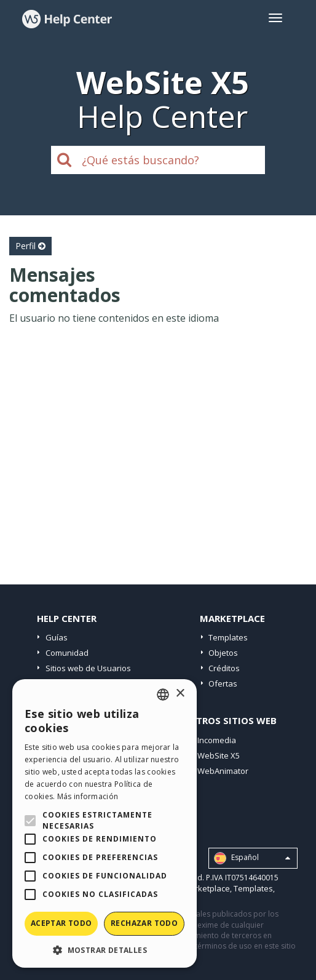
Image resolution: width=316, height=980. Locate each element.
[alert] (105, 823)
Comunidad (67, 653)
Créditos (224, 668)
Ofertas (223, 683)
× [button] (180, 694)
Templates (228, 637)
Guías (57, 637)
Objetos (223, 653)
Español (252, 858)
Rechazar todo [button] (144, 923)
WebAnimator (223, 771)
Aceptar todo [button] (61, 923)
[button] (105, 950)
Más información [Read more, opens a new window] (88, 796)
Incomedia (217, 740)
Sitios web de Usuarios (88, 668)
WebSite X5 (219, 755)
